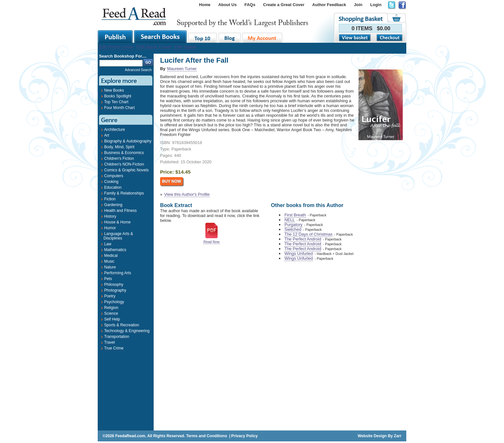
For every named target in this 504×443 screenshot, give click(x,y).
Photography (115, 290)
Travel (109, 342)
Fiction (110, 199)
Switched (293, 229)
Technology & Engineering (127, 331)
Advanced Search (138, 70)
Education (113, 187)
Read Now (212, 242)
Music (109, 261)
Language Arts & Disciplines (118, 236)
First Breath (295, 215)
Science (111, 313)
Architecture (115, 130)
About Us (227, 5)
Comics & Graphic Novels (126, 170)
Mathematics (115, 250)
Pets (108, 279)
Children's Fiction (119, 158)
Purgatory (293, 225)
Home (205, 5)
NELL (290, 220)
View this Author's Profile (187, 194)
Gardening (113, 205)
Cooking (111, 182)
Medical (111, 256)
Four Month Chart (119, 108)
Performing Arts (118, 273)
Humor (110, 228)
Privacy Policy (244, 436)
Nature (110, 267)
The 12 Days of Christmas (308, 234)
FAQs (250, 5)
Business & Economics (124, 153)
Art (107, 135)
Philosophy (114, 285)
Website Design (372, 436)
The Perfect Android (303, 239)
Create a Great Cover (284, 5)
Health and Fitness (120, 211)
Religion (111, 308)
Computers (114, 176)
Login (376, 5)
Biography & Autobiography (128, 141)
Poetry (110, 296)
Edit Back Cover (154, 47)
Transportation (117, 337)
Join (358, 5)
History (110, 216)
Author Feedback (329, 5)
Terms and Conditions (207, 436)
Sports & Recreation (122, 325)
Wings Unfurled (299, 253)
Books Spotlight (118, 96)
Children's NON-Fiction (124, 164)
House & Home (117, 222)
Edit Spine (185, 47)
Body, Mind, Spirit (119, 147)
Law (108, 244)
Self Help (112, 319)
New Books (114, 90)
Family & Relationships (124, 193)
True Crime (114, 348)
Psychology (114, 302)
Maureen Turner (182, 69)
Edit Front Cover (116, 47)
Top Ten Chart (116, 102)
